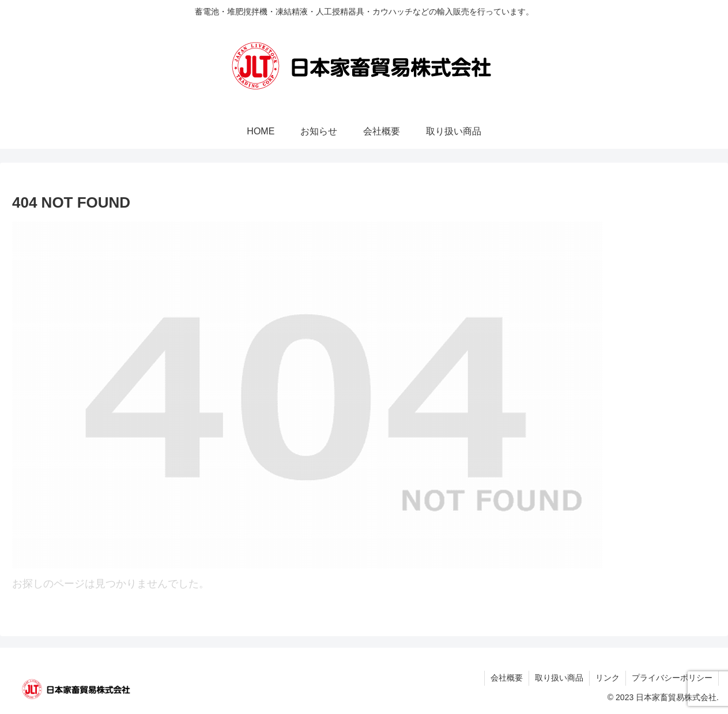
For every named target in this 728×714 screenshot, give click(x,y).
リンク (608, 678)
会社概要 (507, 678)
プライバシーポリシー (672, 678)
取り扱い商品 (559, 678)
